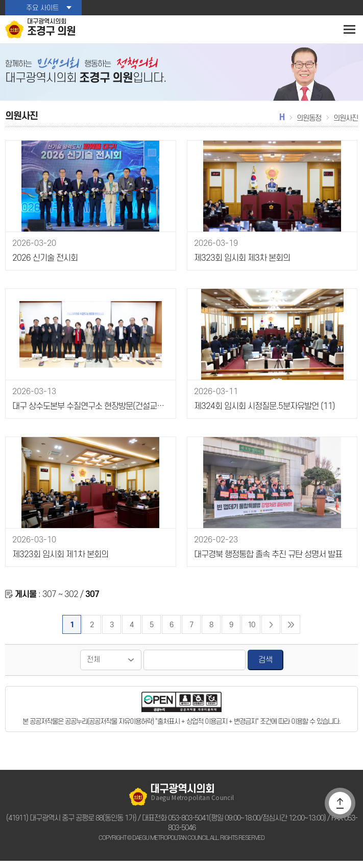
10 (251, 632)
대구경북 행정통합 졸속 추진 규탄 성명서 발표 (266, 562)
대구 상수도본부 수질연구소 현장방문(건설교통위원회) (90, 414)
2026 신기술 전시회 (43, 266)
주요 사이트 (42, 8)
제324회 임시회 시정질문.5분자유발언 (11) (260, 414)
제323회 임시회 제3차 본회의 (239, 266)
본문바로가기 (0, 0)
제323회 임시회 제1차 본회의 (58, 562)
